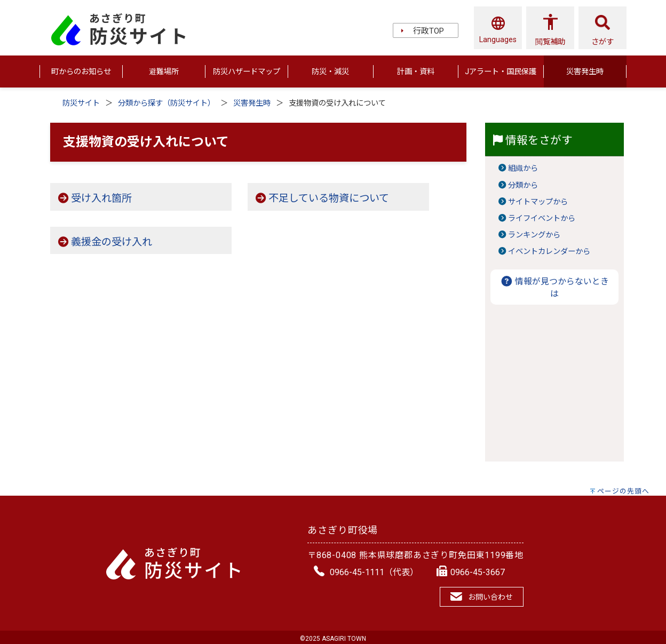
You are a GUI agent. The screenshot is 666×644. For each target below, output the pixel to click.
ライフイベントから (542, 218)
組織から (523, 168)
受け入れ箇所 (101, 198)
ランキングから (534, 235)
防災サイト (81, 103)
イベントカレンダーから (549, 252)
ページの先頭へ (623, 491)
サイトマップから (538, 202)
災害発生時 (252, 103)
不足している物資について (329, 198)
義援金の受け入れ (112, 242)
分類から (523, 185)
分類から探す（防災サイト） (166, 103)
